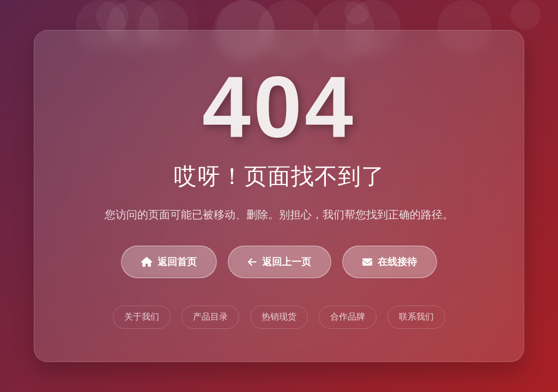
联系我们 (416, 317)
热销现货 (279, 317)
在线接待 (390, 262)
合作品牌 (348, 317)
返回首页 (169, 262)
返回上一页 (280, 262)
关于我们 (142, 317)
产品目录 (210, 317)
